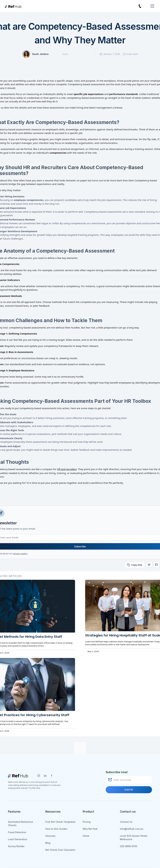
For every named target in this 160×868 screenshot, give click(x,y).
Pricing (87, 822)
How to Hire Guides (56, 829)
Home (86, 836)
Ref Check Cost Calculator (60, 850)
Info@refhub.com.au (132, 829)
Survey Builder (16, 846)
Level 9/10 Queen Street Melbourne (134, 838)
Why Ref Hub (90, 829)
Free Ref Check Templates (60, 822)
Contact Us (126, 822)
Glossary (50, 836)
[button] (152, 6)
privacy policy (20, 554)
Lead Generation (18, 839)
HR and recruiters (67, 469)
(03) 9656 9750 (129, 846)
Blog (48, 843)
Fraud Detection (17, 832)
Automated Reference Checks (20, 824)
